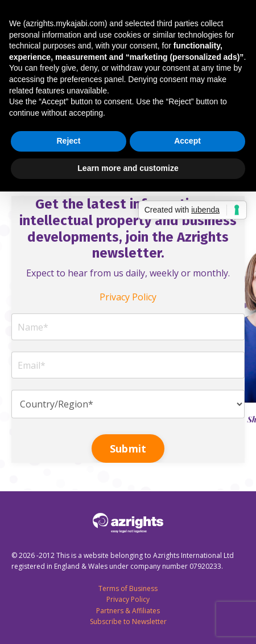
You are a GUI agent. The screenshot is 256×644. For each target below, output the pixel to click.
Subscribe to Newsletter (128, 621)
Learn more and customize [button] (128, 168)
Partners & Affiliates (128, 611)
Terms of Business (128, 588)
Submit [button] (128, 449)
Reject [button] (68, 141)
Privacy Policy (128, 297)
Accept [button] (187, 141)
